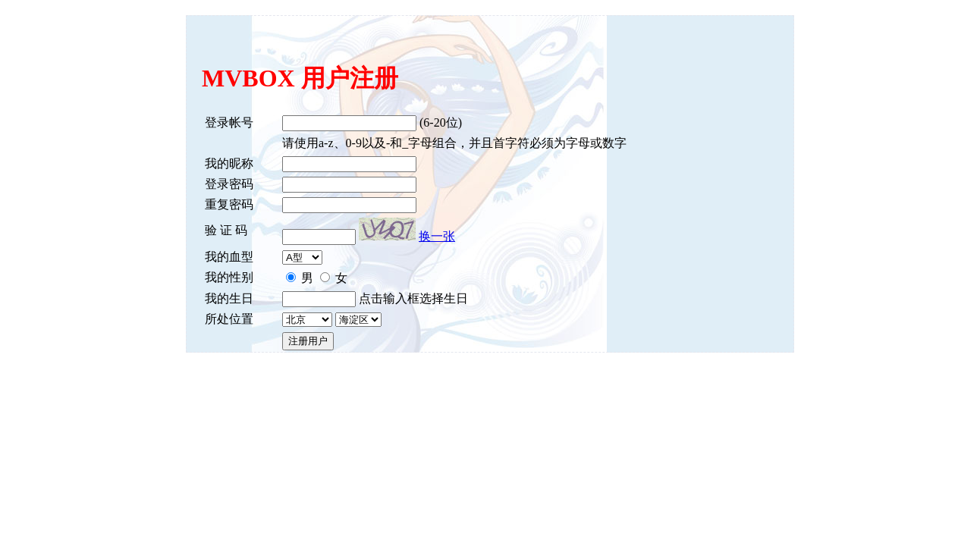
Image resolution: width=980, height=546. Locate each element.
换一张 (437, 236)
